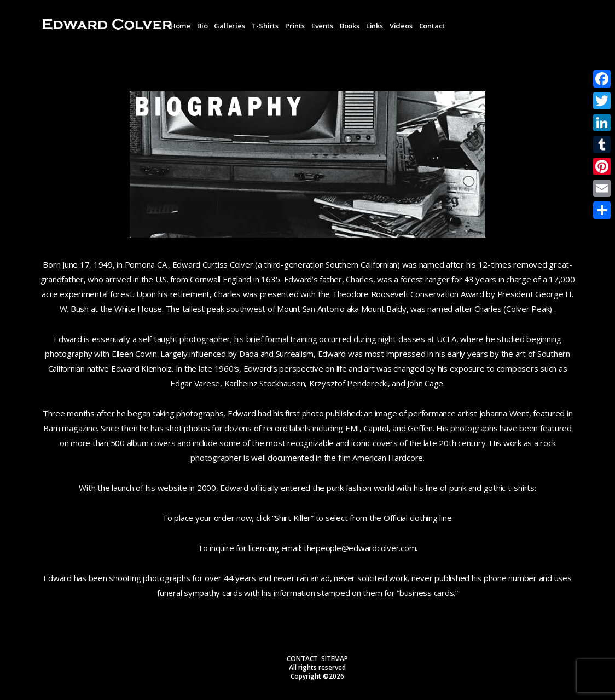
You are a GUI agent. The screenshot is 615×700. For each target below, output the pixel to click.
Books (350, 26)
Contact (432, 26)
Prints (295, 26)
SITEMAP (335, 659)
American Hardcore (388, 458)
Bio (202, 26)
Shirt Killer (293, 518)
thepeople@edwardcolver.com (360, 548)
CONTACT (302, 659)
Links (375, 26)
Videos (401, 26)
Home (180, 26)
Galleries (229, 26)
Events (322, 26)
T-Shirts (265, 26)
